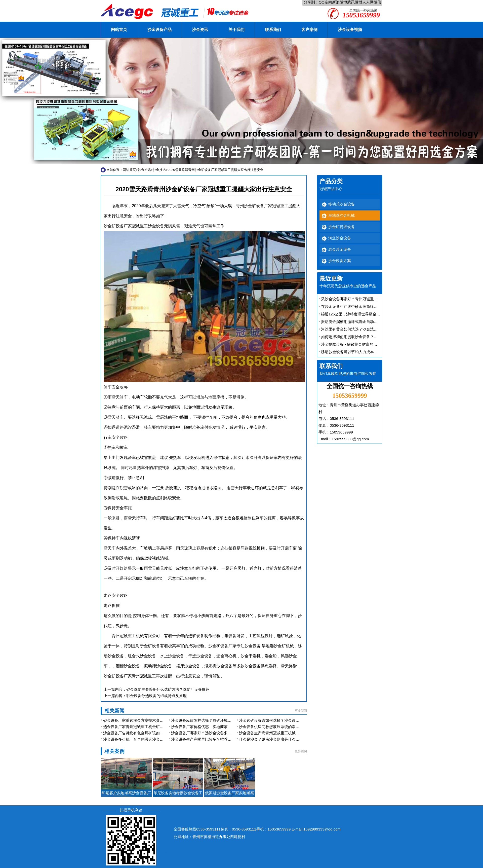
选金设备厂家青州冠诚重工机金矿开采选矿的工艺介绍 (148, 727)
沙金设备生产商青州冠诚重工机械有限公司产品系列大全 (286, 733)
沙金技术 (159, 170)
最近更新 (331, 279)
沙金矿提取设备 (341, 227)
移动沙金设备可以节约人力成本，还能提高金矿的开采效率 (370, 352)
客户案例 (309, 30)
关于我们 (236, 30)
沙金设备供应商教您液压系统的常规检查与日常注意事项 (286, 727)
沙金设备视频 (350, 30)
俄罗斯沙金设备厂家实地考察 (230, 793)
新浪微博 (340, 2)
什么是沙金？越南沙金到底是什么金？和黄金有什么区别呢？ (290, 739)
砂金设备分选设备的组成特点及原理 (156, 696)
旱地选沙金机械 (341, 215)
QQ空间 (325, 2)
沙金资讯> (145, 170)
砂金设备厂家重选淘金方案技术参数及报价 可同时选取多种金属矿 (158, 720)
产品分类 (331, 181)
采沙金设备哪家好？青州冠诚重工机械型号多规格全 (364, 299)
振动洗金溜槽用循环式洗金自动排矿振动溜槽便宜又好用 (368, 322)
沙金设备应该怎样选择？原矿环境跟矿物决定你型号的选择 (220, 720)
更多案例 (301, 751)
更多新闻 (301, 711)
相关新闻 (114, 711)
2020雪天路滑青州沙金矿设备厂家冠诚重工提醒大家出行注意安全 (216, 170)
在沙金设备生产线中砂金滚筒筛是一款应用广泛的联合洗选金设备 (376, 306)
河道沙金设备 (340, 238)
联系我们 (273, 30)
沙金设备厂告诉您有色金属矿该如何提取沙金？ (143, 733)
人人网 (368, 2)
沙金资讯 (200, 30)
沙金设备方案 (340, 261)
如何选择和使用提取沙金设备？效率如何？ (357, 337)
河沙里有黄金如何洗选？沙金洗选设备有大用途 (361, 329)
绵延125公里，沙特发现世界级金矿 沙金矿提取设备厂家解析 (372, 314)
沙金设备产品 (159, 30)
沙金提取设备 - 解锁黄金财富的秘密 (351, 344)
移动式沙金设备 (341, 204)
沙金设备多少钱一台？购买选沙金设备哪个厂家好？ (147, 739)
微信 (377, 2)
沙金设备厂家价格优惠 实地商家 (199, 727)
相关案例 (114, 751)
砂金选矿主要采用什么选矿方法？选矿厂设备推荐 (168, 689)
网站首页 (119, 30)
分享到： (311, 2)
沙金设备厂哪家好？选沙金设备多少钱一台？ (209, 733)
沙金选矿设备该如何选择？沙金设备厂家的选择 (279, 720)
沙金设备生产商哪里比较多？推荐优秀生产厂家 (211, 739)
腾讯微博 (355, 2)
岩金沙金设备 (340, 249)
